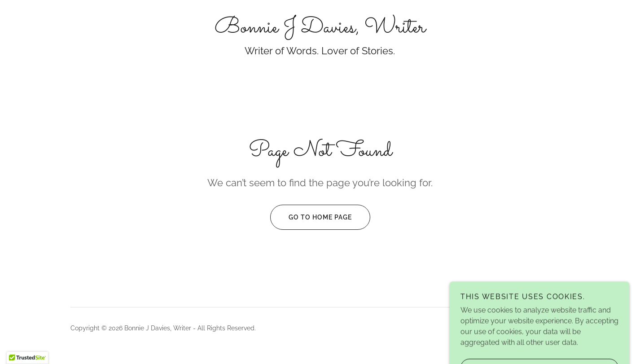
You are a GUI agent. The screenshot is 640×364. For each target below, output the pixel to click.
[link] (320, 30)
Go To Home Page (311, 217)
